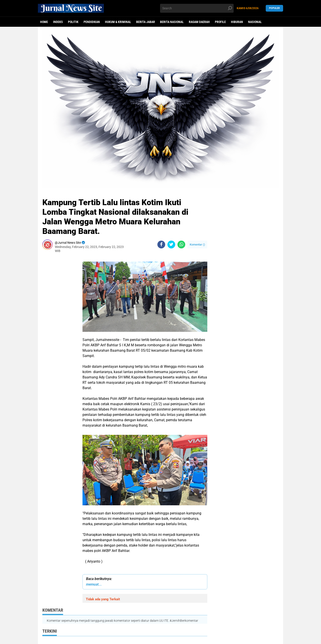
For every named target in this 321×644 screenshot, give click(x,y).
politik (73, 22)
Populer (274, 8)
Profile (220, 22)
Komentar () (197, 245)
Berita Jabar (146, 22)
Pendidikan (92, 22)
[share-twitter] (171, 245)
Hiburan (237, 22)
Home (44, 22)
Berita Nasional (172, 22)
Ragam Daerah (199, 22)
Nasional (255, 22)
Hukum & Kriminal (118, 22)
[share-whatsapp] (181, 245)
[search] (197, 8)
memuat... (94, 584)
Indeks (58, 22)
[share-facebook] (161, 245)
